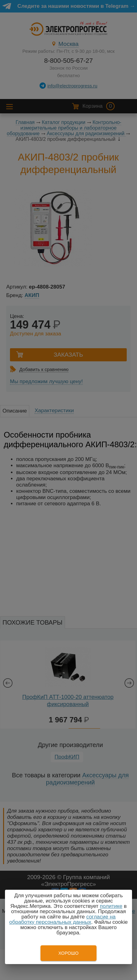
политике (111, 906)
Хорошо (68, 953)
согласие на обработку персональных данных (63, 919)
